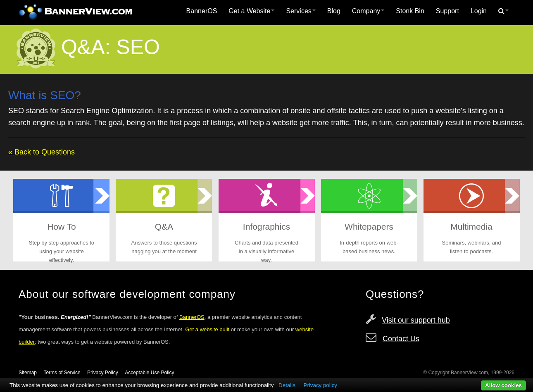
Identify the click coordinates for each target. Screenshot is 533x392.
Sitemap (28, 373)
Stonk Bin (410, 11)
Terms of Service (62, 373)
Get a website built (207, 329)
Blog (334, 11)
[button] (503, 11)
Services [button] (301, 11)
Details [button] (287, 385)
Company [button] (368, 11)
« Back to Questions (42, 152)
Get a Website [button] (251, 11)
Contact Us (401, 339)
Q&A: (86, 47)
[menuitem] (202, 11)
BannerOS (202, 11)
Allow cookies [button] (503, 385)
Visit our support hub (416, 320)
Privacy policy (320, 385)
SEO (138, 47)
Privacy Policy (103, 373)
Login (479, 11)
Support (447, 11)
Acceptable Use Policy (149, 373)
